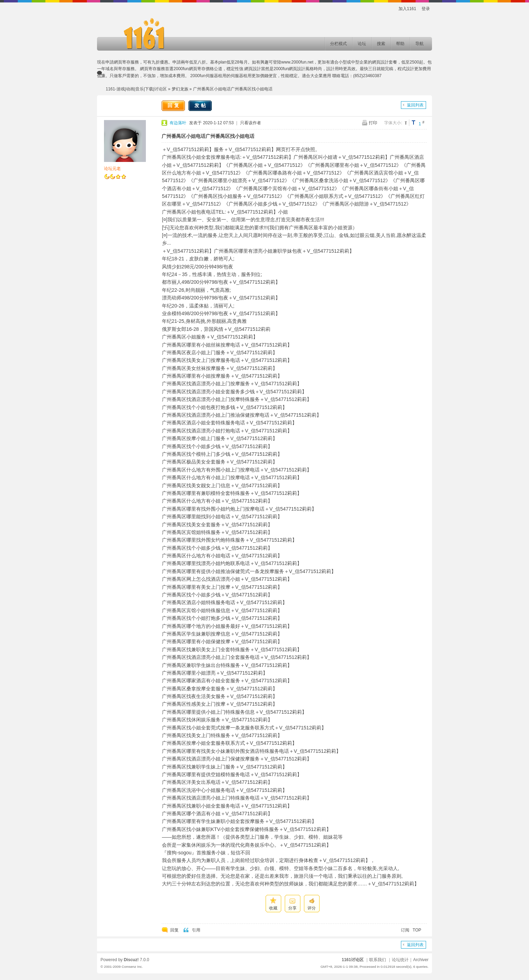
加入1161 (407, 9)
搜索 (381, 44)
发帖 (201, 105)
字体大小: (393, 123)
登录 (426, 9)
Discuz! (131, 960)
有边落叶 (178, 123)
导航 (419, 44)
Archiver (421, 960)
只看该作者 (251, 123)
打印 (373, 123)
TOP (417, 930)
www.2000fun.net (297, 62)
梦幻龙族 (180, 89)
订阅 (405, 930)
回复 (174, 105)
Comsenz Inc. (132, 967)
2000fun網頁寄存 (189, 69)
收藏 (273, 908)
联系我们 (378, 960)
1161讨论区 (353, 960)
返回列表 (415, 105)
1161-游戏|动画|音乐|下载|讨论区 (136, 89)
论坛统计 (400, 960)
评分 (312, 908)
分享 (292, 908)
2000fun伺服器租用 (208, 76)
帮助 (400, 44)
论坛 (362, 44)
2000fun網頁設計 (289, 69)
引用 (196, 930)
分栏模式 (338, 44)
